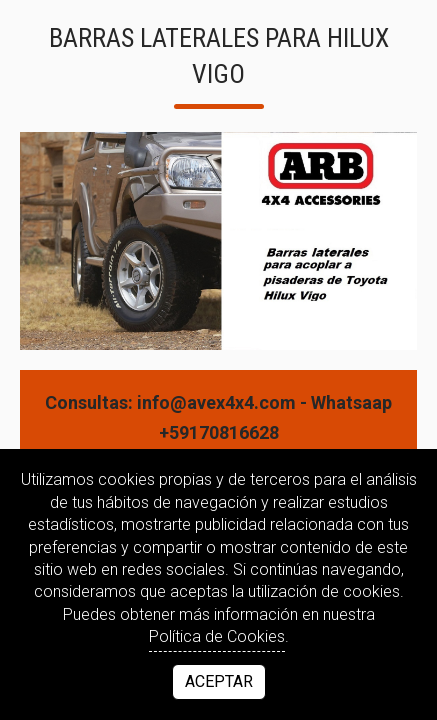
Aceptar (219, 681)
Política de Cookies (217, 636)
